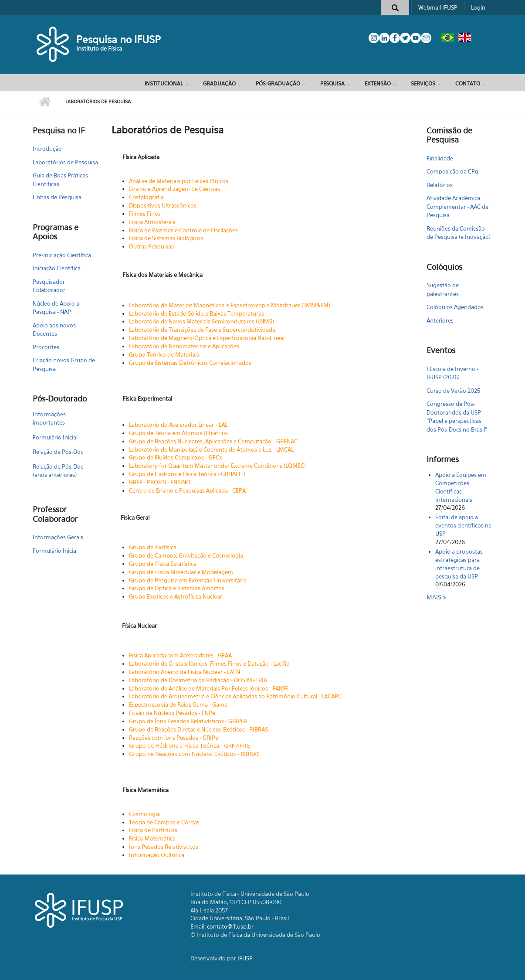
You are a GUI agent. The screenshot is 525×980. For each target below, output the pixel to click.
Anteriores (440, 320)
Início (45, 102)
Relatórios (440, 185)
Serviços (423, 83)
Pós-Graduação (278, 83)
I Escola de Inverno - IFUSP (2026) (452, 373)
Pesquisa (332, 83)
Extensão (378, 83)
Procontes (46, 347)
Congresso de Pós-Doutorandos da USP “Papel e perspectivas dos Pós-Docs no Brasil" (457, 417)
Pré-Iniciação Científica (62, 255)
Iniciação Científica (57, 268)
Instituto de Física (99, 48)
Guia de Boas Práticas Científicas (60, 180)
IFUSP (245, 958)
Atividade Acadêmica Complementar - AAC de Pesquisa (457, 206)
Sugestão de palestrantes (443, 289)
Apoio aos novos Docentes (54, 330)
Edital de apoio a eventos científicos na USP (463, 525)
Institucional (164, 83)
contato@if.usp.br (230, 926)
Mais (435, 597)
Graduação (219, 83)
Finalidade (440, 158)
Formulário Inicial (55, 437)
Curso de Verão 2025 (453, 391)
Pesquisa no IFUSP (119, 39)
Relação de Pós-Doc (58, 452)
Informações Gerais (58, 537)
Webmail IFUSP (438, 7)
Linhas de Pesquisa (57, 197)
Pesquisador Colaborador (49, 286)
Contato (468, 83)
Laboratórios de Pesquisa (65, 162)
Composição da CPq (452, 171)
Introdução (47, 149)
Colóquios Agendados (455, 307)
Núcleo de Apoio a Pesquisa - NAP (56, 308)
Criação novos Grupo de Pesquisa (64, 364)
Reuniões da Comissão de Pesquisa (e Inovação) (459, 233)
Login (478, 7)
